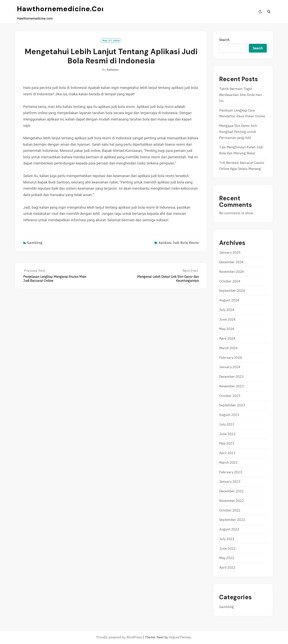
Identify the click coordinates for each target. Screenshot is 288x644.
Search (224, 40)
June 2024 (227, 319)
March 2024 (228, 348)
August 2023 (229, 415)
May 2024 (227, 329)
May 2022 (227, 558)
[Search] (269, 12)
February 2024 (231, 358)
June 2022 (227, 548)
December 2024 (231, 262)
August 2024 (229, 300)
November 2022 (231, 501)
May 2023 (227, 443)
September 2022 (232, 520)
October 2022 (230, 510)
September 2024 (232, 291)
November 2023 (231, 386)
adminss (113, 70)
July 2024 (227, 310)
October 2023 (230, 396)
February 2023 (231, 472)
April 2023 (227, 453)
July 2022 (227, 539)
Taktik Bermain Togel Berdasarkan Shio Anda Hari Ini (241, 95)
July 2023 (227, 424)
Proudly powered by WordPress (119, 637)
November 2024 (231, 272)
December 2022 (231, 491)
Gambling (35, 243)
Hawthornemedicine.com (63, 9)
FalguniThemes (180, 637)
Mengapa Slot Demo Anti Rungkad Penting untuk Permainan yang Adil (238, 132)
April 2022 (227, 567)
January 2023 (230, 482)
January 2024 (230, 367)
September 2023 (232, 405)
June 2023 (227, 434)
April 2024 (227, 338)
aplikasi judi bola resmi (179, 243)
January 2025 (230, 252)
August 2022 (229, 529)
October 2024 (230, 281)
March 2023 (228, 463)
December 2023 (231, 377)
